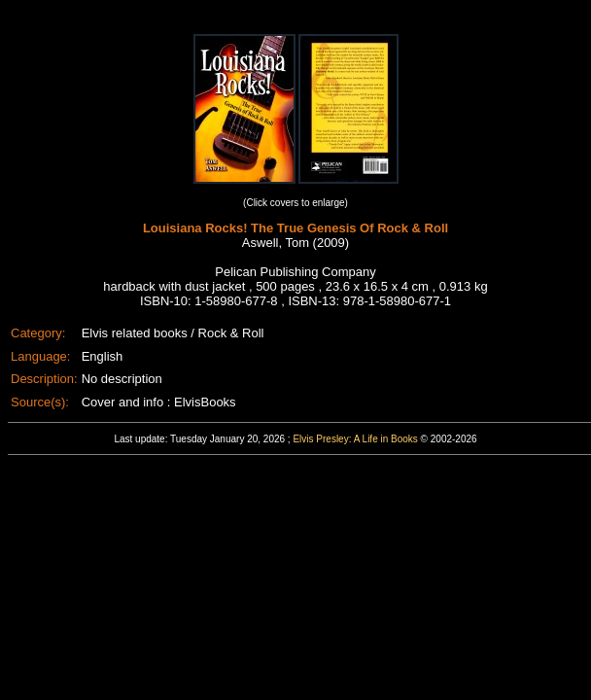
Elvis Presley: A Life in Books (355, 439)
